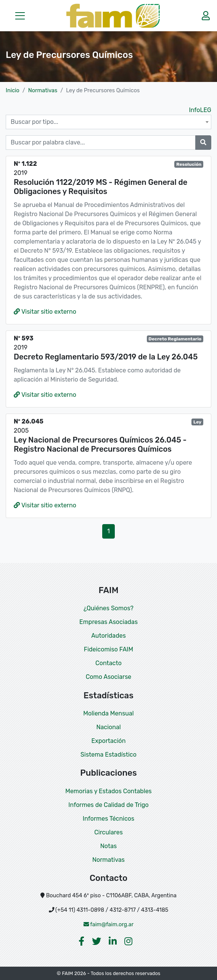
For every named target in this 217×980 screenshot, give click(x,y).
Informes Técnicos (108, 819)
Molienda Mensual (108, 713)
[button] (20, 16)
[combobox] (108, 122)
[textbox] (108, 122)
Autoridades (108, 636)
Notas (108, 846)
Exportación (109, 741)
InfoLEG (200, 110)
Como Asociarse (109, 677)
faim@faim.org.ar (109, 925)
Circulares (108, 832)
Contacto (108, 663)
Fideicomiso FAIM (108, 649)
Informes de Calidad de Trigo (108, 805)
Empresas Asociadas (108, 622)
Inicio (13, 91)
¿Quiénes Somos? (108, 608)
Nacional (108, 727)
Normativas (43, 91)
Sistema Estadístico (108, 755)
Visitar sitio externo (45, 312)
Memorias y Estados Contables (108, 791)
